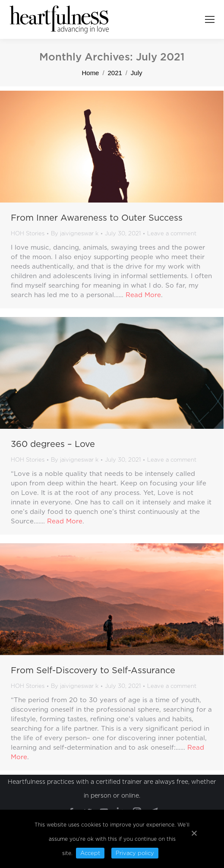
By (75, 233)
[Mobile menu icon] (210, 19)
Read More (143, 295)
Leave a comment (172, 233)
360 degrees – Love (53, 444)
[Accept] (194, 833)
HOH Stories (28, 233)
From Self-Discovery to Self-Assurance (93, 670)
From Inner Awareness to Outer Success (97, 218)
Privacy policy (135, 853)
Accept (90, 853)
